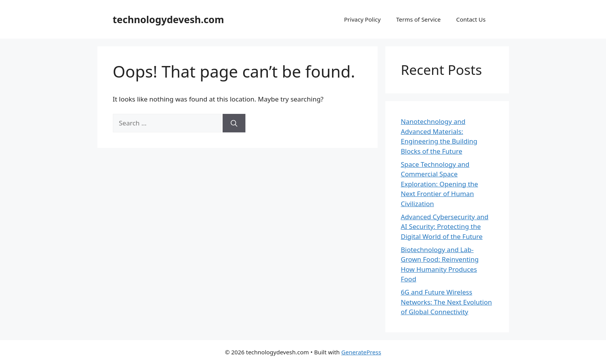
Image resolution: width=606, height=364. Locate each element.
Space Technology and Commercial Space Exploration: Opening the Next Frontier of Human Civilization (439, 184)
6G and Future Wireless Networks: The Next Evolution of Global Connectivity (446, 302)
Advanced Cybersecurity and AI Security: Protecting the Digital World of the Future (445, 227)
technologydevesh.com (169, 19)
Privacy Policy (362, 19)
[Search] (234, 123)
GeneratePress (361, 352)
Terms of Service (418, 19)
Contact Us (471, 19)
